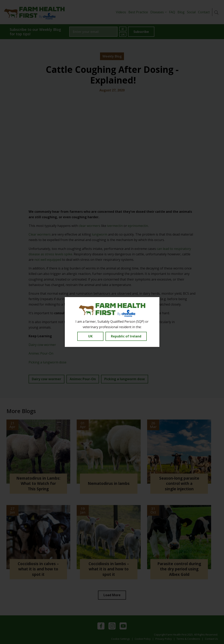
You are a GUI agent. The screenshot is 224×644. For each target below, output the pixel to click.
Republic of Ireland (126, 336)
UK (90, 336)
